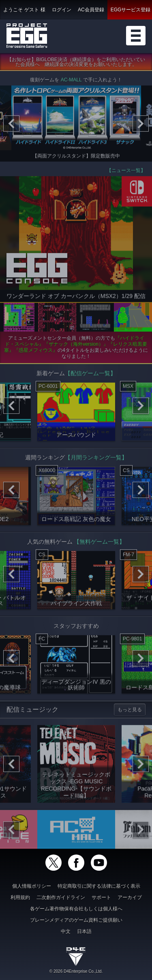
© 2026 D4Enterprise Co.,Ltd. (76, 971)
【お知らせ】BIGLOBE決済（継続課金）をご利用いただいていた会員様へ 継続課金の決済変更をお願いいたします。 (76, 64)
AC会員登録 (91, 10)
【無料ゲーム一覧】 (99, 543)
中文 (66, 931)
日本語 (84, 931)
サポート (101, 897)
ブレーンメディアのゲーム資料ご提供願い (76, 920)
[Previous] (11, 125)
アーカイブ (130, 897)
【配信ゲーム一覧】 (90, 375)
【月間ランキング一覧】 (96, 459)
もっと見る (130, 711)
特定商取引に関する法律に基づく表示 (99, 886)
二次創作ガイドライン (61, 897)
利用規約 (20, 897)
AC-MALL (71, 82)
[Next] (141, 125)
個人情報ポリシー (32, 886)
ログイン (62, 10)
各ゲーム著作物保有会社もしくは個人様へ (76, 909)
